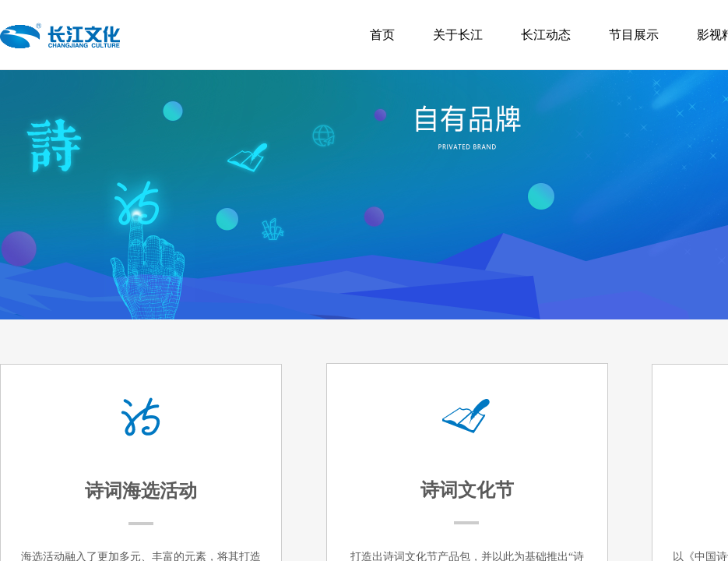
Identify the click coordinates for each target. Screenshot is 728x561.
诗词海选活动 (141, 491)
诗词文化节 (467, 490)
